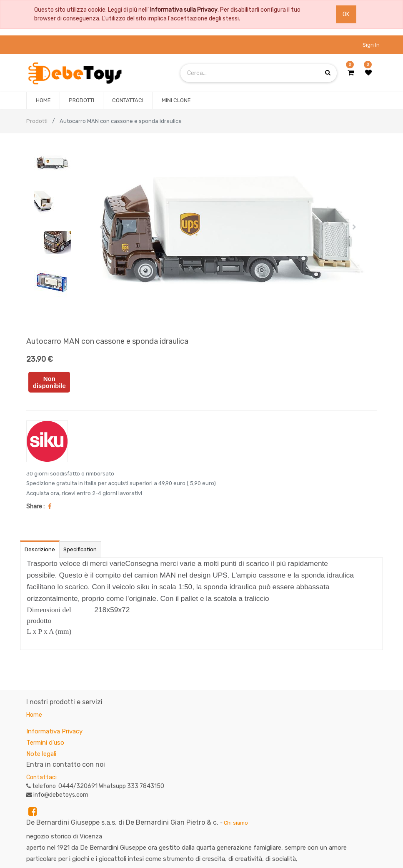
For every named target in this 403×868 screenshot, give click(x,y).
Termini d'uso (45, 743)
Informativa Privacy (54, 731)
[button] (101, 227)
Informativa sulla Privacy (184, 10)
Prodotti (37, 121)
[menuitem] (43, 100)
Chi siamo (236, 823)
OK (346, 14)
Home (34, 715)
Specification (80, 549)
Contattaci (41, 777)
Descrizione (40, 549)
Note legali (41, 754)
